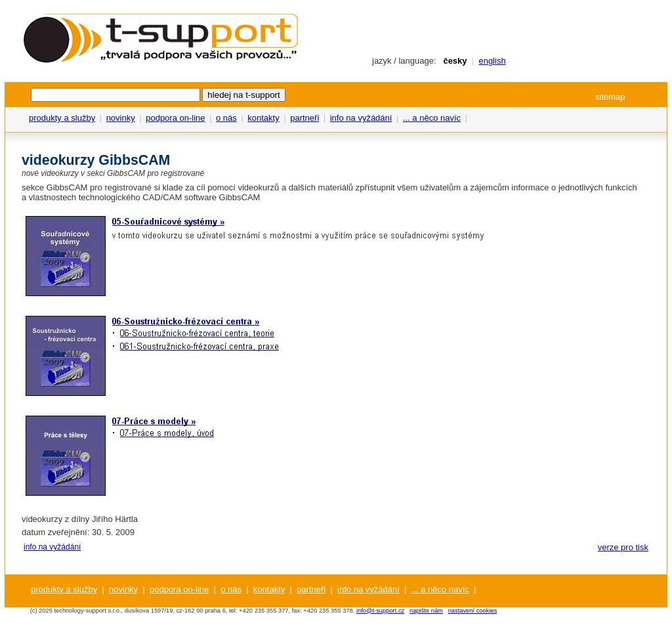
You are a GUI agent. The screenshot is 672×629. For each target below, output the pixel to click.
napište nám (426, 611)
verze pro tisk (623, 547)
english (492, 61)
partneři (304, 118)
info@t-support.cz (380, 611)
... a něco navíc (432, 118)
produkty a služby (62, 118)
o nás (226, 118)
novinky (121, 118)
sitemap (610, 97)
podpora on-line (175, 118)
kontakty (263, 118)
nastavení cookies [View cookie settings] (473, 611)
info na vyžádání (361, 118)
